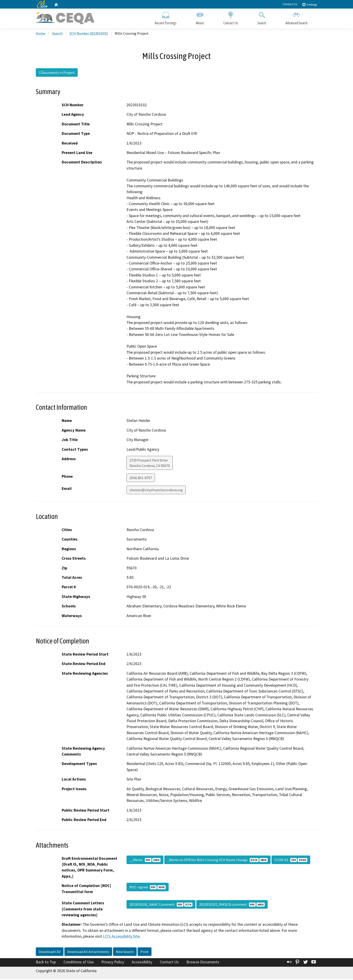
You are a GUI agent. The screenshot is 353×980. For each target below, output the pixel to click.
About (200, 17)
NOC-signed (148, 888)
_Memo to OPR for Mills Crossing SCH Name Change (217, 860)
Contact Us (290, 4)
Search (262, 17)
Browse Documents (203, 963)
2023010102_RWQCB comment (232, 905)
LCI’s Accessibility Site (121, 937)
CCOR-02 (291, 860)
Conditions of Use (79, 963)
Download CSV (50, 952)
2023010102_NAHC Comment (161, 905)
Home (41, 34)
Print (145, 952)
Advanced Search (296, 17)
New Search (125, 952)
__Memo (145, 860)
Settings (309, 4)
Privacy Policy (113, 963)
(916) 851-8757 (141, 478)
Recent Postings (166, 17)
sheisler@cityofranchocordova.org (156, 491)
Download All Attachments (88, 952)
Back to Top (46, 963)
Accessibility (142, 963)
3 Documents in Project (57, 73)
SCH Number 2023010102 (89, 34)
